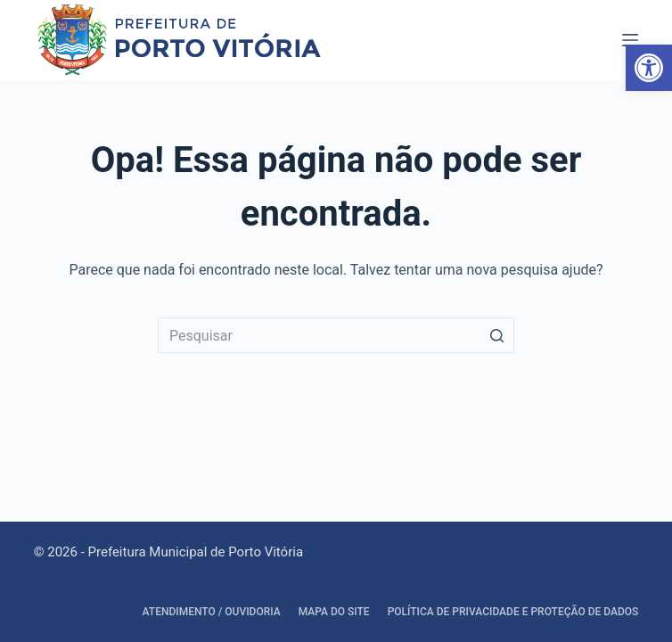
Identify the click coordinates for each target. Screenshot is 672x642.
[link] (649, 68)
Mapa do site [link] (334, 612)
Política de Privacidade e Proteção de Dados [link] (513, 612)
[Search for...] (336, 335)
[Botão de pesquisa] (496, 335)
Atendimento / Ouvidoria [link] (212, 612)
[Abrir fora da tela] (630, 40)
